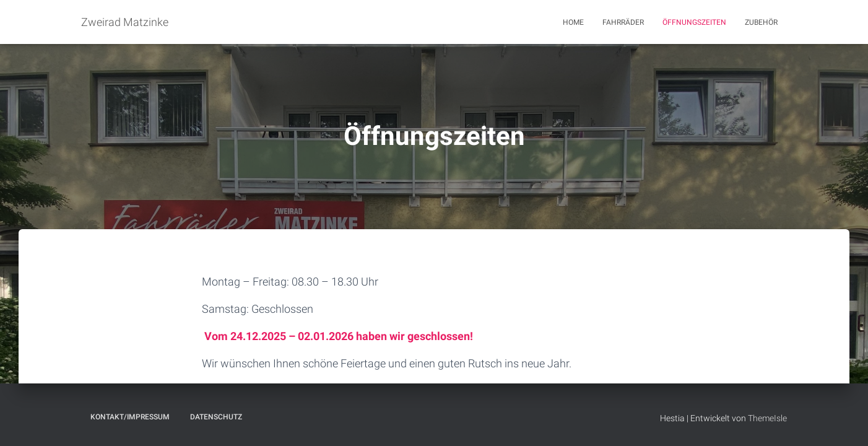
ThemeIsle (767, 418)
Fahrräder (623, 22)
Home (573, 22)
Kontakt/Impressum (130, 417)
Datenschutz (216, 417)
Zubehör (761, 22)
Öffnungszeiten (694, 22)
